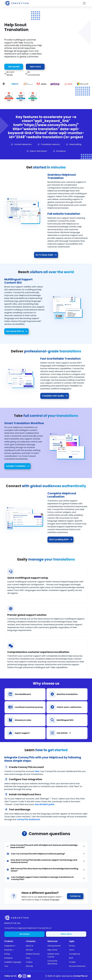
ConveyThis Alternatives (52, 962)
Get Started (24, 934)
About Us (30, 946)
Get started (14, 67)
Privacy (72, 946)
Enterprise (8, 958)
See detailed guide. (45, 804)
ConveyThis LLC (80, 976)
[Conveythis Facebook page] (20, 976)
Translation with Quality (55, 396)
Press (28, 958)
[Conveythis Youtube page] (29, 976)
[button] (14, 946)
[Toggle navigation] (84, 3)
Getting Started (54, 946)
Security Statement (77, 966)
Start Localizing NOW (60, 540)
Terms (72, 950)
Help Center (52, 950)
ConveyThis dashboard (28, 819)
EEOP (71, 958)
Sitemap (29, 966)
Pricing (7, 954)
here (37, 771)
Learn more (35, 67)
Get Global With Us (16, 331)
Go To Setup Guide (46, 255)
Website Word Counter (53, 955)
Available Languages (13, 962)
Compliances (75, 954)
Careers (29, 962)
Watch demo (66, 934)
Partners (29, 950)
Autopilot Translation (17, 466)
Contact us (75, 896)
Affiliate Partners (33, 954)
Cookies (72, 962)
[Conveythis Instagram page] (24, 976)
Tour (6, 966)
